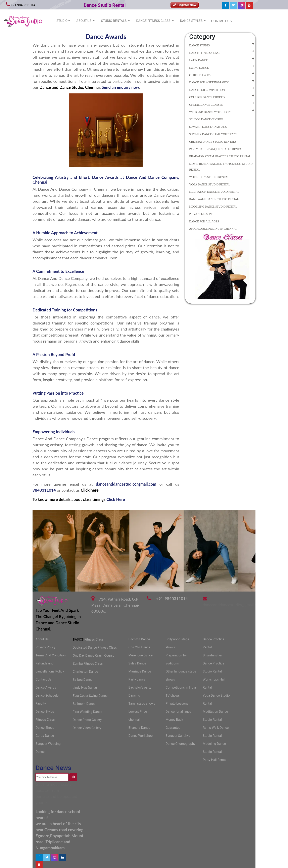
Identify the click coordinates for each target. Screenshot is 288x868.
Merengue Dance (141, 655)
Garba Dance (45, 736)
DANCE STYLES (192, 21)
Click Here (116, 499)
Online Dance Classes (206, 105)
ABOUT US (84, 21)
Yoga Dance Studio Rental (210, 185)
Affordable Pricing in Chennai (213, 229)
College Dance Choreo (207, 97)
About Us (42, 639)
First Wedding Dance (87, 712)
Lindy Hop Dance (85, 688)
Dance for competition (207, 90)
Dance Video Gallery (87, 728)
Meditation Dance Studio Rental (214, 192)
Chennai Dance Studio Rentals (213, 142)
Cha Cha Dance (139, 647)
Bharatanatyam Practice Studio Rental (220, 156)
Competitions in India (181, 687)
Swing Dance (199, 68)
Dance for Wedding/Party (209, 82)
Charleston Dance (85, 672)
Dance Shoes (45, 728)
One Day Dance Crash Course (94, 656)
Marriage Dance (140, 671)
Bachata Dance (139, 639)
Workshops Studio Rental (209, 177)
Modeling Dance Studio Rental (213, 207)
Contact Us (43, 679)
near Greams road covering (59, 830)
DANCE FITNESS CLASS (154, 21)
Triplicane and (58, 842)
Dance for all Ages (204, 222)
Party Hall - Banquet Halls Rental (216, 149)
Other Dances (200, 75)
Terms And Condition (51, 655)
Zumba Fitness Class (88, 664)
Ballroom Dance (84, 704)
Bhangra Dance (139, 728)
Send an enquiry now (120, 87)
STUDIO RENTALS (114, 21)
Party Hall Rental (215, 760)
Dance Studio (200, 46)
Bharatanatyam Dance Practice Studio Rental (214, 663)
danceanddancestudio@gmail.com (126, 484)
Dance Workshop (141, 736)
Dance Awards (46, 687)
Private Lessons (201, 214)
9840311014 (45, 490)
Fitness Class (45, 720)
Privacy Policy (45, 647)
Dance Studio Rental (105, 5)
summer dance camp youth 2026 (213, 134)
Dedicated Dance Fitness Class (95, 647)
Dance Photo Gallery (87, 720)
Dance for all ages (179, 712)
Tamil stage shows (142, 704)
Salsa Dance (137, 663)
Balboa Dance (83, 680)
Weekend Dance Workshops (210, 112)
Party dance (137, 679)
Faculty (41, 704)
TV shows (173, 696)
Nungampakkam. (51, 848)
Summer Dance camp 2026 (208, 127)
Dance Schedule (47, 696)
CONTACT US (221, 21)
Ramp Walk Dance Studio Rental (214, 199)
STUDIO (62, 21)
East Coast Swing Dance (90, 696)
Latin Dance (198, 60)
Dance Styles (45, 712)
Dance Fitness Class (205, 53)
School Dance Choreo (206, 119)
